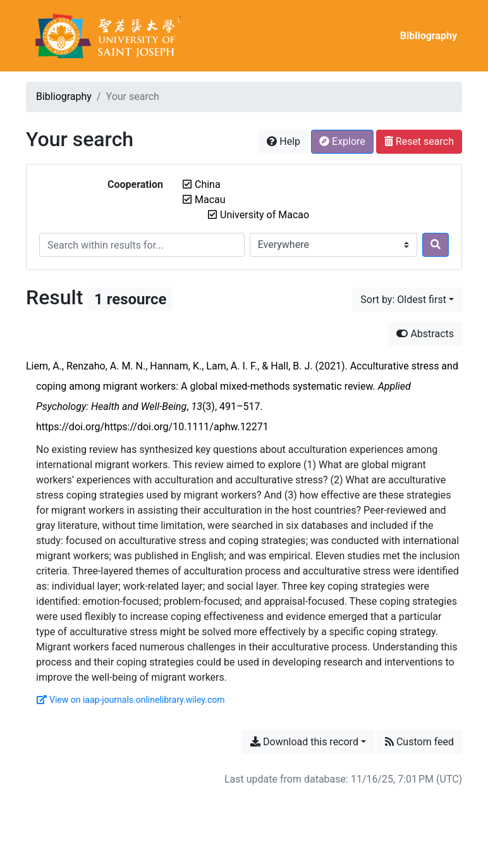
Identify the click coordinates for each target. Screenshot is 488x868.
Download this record (304, 742)
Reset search (419, 141)
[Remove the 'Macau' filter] (210, 200)
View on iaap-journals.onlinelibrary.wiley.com (131, 700)
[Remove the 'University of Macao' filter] (265, 215)
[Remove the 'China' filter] (208, 184)
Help (284, 141)
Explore (342, 141)
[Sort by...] (407, 300)
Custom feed (419, 742)
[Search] (436, 245)
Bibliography (429, 36)
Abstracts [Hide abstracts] (425, 334)
